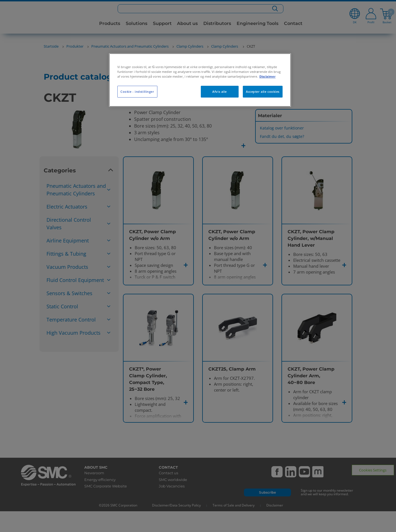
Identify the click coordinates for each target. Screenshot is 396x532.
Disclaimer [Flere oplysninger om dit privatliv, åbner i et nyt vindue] (267, 76)
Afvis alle (220, 92)
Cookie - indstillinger (137, 92)
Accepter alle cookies (263, 92)
